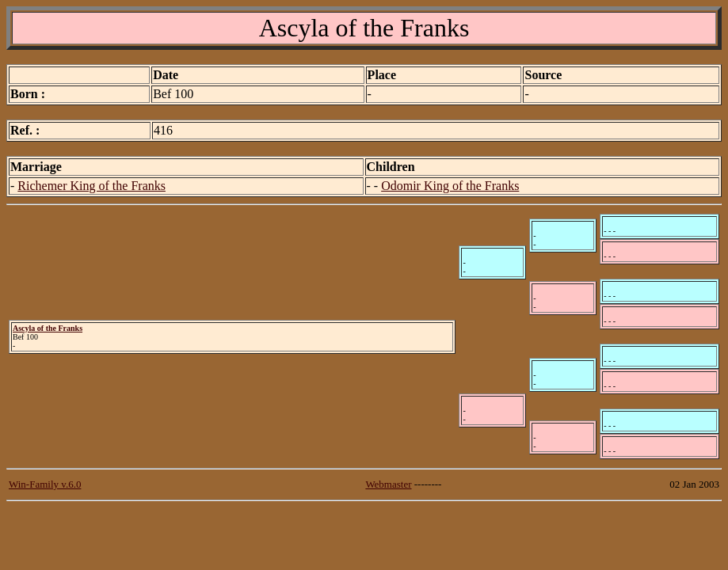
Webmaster (388, 484)
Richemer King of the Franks (91, 186)
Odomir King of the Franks (450, 186)
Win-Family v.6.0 (45, 484)
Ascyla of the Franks (48, 328)
